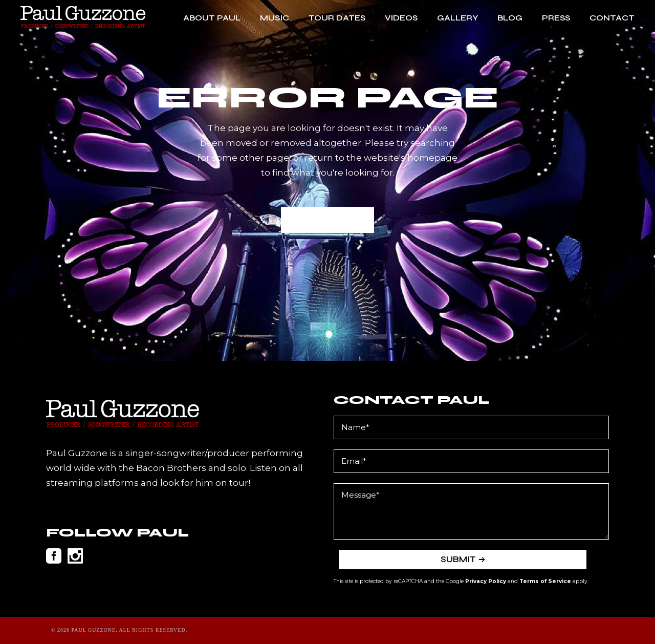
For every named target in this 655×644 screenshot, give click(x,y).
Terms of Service (545, 581)
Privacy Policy (486, 581)
